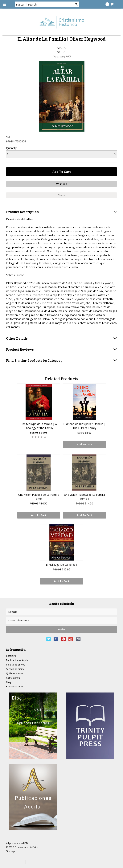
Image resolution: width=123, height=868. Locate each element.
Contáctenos (13, 678)
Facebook (56, 639)
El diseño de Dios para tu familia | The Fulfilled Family (84, 426)
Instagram (78, 639)
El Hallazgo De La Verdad (62, 565)
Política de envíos (16, 665)
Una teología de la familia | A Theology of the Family (39, 426)
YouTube (71, 639)
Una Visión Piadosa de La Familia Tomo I (39, 497)
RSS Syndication (14, 687)
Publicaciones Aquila (17, 660)
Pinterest (63, 639)
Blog (9, 682)
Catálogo (11, 656)
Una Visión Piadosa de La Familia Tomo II (84, 497)
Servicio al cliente (15, 669)
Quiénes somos (15, 673)
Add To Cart (84, 444)
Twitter (49, 639)
